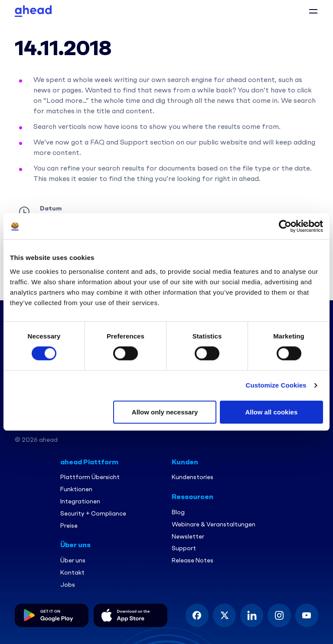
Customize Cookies (276, 386)
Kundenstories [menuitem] (193, 477)
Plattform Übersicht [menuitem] (90, 477)
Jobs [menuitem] (68, 584)
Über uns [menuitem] (73, 560)
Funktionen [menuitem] (76, 489)
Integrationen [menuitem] (80, 501)
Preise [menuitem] (69, 525)
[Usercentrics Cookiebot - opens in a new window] (285, 226)
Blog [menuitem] (178, 512)
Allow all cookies (271, 412)
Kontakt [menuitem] (72, 572)
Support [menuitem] (184, 548)
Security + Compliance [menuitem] (93, 513)
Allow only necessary (165, 412)
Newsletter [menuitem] (188, 536)
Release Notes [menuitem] (193, 560)
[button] (313, 11)
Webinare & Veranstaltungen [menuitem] (214, 524)
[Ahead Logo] (33, 10)
